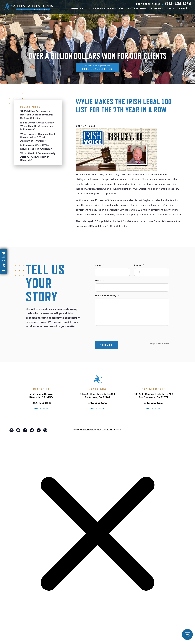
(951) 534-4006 (42, 403)
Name (99, 265)
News (158, 9)
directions (42, 409)
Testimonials (143, 9)
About (85, 9)
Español (185, 9)
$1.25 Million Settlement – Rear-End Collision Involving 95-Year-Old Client (36, 115)
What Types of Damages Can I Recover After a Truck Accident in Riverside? (38, 138)
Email (99, 281)
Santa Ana (97, 389)
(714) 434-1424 (178, 4)
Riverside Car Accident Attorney (98, 431)
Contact (172, 9)
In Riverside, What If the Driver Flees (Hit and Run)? (36, 147)
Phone (139, 265)
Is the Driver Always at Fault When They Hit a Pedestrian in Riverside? (37, 126)
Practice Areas (104, 9)
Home (75, 9)
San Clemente (153, 389)
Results (124, 9)
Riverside (42, 389)
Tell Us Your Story (107, 296)
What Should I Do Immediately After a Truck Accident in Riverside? (38, 157)
